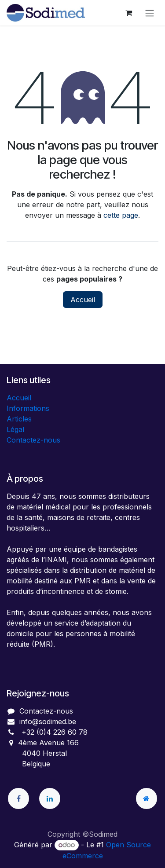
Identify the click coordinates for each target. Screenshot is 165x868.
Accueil (83, 300)
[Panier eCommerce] (128, 13)
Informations (28, 408)
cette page (121, 215)
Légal (15, 429)
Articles (19, 419)
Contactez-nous (33, 440)
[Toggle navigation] (150, 13)
